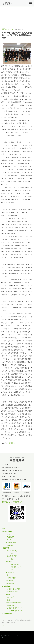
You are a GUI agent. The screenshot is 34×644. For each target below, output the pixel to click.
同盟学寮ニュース (8, 29)
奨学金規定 (11, 605)
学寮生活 (10, 562)
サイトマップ (17, 635)
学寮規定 (10, 581)
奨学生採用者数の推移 (14, 603)
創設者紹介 (11, 537)
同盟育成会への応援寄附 (11, 502)
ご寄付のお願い (12, 542)
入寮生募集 (11, 583)
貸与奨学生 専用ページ (14, 611)
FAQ (12, 570)
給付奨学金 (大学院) (13, 589)
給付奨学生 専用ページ (14, 608)
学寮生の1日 (15, 564)
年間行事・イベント (17, 567)
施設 (12, 553)
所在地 (9, 540)
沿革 (8, 534)
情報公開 (10, 545)
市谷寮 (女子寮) (12, 551)
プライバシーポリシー (7, 635)
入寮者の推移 (11, 578)
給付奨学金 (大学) (13, 592)
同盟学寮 (12, 443)
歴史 (8, 575)
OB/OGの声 (11, 572)
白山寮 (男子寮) (12, 556)
